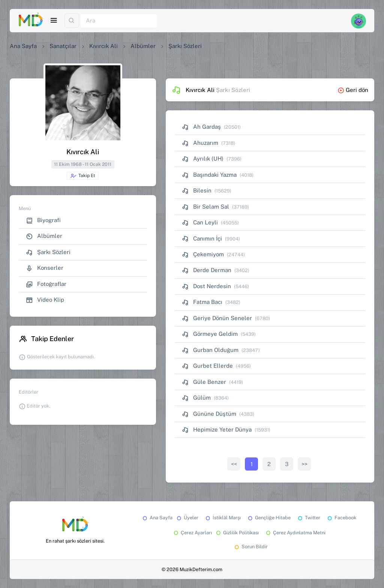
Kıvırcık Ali (103, 46)
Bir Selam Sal (205, 207)
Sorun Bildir (250, 547)
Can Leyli (200, 222)
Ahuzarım (200, 143)
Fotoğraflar (46, 284)
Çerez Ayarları (192, 533)
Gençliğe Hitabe (269, 518)
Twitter (308, 518)
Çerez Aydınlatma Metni (295, 533)
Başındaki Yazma (209, 175)
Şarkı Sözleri (48, 252)
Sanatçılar (63, 46)
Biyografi (43, 220)
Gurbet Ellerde (207, 366)
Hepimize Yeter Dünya (217, 429)
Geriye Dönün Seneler (217, 318)
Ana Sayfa (23, 46)
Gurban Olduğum (210, 350)
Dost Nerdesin (206, 286)
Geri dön (353, 90)
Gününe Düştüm (209, 414)
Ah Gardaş (201, 127)
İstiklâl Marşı (223, 518)
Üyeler (187, 518)
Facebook (341, 518)
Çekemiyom (203, 254)
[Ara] (119, 21)
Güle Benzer (204, 382)
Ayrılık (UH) (203, 159)
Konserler (45, 268)
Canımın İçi (202, 238)
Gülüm (196, 398)
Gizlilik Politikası (237, 533)
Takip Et (83, 176)
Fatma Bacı (202, 302)
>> (304, 464)
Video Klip (45, 300)
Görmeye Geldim (210, 334)
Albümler (143, 46)
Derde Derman (207, 270)
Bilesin (197, 190)
